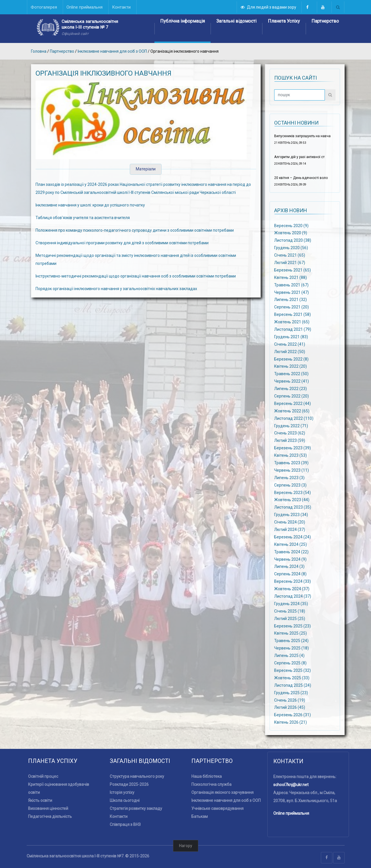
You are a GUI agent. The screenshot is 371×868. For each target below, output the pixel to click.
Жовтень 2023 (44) (292, 500)
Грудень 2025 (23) (291, 692)
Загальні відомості (236, 21)
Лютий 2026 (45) (290, 707)
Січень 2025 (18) (290, 611)
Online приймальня (291, 813)
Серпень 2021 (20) (291, 307)
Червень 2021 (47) (291, 292)
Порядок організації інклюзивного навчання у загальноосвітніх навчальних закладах (116, 289)
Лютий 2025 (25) (290, 618)
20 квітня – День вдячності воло (301, 178)
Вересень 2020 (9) (291, 225)
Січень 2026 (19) (290, 700)
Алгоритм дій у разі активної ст (299, 157)
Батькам (200, 816)
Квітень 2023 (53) (290, 455)
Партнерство (325, 21)
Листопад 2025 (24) (293, 685)
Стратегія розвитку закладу (136, 808)
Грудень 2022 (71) (291, 426)
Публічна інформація (182, 21)
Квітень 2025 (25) (290, 633)
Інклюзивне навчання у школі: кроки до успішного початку (90, 205)
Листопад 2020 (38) (293, 240)
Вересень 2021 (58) (293, 314)
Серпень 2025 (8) (290, 663)
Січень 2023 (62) (290, 433)
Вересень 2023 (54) (293, 492)
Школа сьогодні (125, 800)
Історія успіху (122, 792)
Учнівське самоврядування (217, 808)
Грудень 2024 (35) (291, 604)
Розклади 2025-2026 (129, 784)
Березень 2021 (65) (293, 270)
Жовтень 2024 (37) (292, 589)
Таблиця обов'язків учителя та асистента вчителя (83, 218)
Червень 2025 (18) (291, 648)
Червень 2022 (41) (291, 381)
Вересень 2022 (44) (293, 404)
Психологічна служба (211, 784)
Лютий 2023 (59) (290, 440)
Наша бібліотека (207, 776)
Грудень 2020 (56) (291, 248)
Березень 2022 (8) (291, 359)
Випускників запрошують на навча (302, 136)
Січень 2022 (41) (290, 344)
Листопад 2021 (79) (293, 329)
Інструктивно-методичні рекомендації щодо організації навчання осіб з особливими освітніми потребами (136, 276)
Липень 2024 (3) (289, 566)
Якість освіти (40, 800)
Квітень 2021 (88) (290, 277)
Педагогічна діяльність (50, 816)
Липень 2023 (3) (289, 477)
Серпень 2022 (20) (291, 396)
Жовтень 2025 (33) (292, 678)
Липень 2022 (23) (290, 389)
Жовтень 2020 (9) (291, 233)
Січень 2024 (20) (290, 522)
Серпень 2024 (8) (290, 574)
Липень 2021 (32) (290, 300)
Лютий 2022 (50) (290, 351)
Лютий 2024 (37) (290, 530)
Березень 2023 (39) (293, 448)
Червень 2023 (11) (291, 470)
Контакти (119, 816)
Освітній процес (43, 776)
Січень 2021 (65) (290, 255)
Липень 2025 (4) (289, 656)
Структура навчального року (137, 776)
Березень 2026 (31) (293, 715)
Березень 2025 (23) (293, 626)
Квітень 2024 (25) (290, 544)
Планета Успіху (284, 21)
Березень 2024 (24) (293, 537)
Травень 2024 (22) (291, 552)
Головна (39, 51)
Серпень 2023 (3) (290, 485)
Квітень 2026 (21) (290, 722)
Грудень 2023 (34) (291, 515)
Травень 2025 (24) (291, 641)
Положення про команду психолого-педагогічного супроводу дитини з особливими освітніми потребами (135, 230)
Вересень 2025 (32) (293, 670)
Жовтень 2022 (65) (292, 411)
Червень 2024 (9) (290, 559)
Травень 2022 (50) (291, 374)
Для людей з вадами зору (269, 7)
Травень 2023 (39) (291, 463)
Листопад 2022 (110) (294, 418)
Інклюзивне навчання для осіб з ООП (112, 51)
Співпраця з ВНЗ (125, 824)
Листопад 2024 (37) (293, 596)
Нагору (186, 846)
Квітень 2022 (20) (290, 366)
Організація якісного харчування (222, 792)
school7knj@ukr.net (291, 785)
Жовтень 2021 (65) (292, 322)
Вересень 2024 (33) (293, 581)
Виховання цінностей (48, 808)
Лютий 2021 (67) (290, 263)
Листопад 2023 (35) (293, 507)
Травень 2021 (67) (291, 285)
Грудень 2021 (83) (291, 337)
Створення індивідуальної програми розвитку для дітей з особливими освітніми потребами (122, 243)
